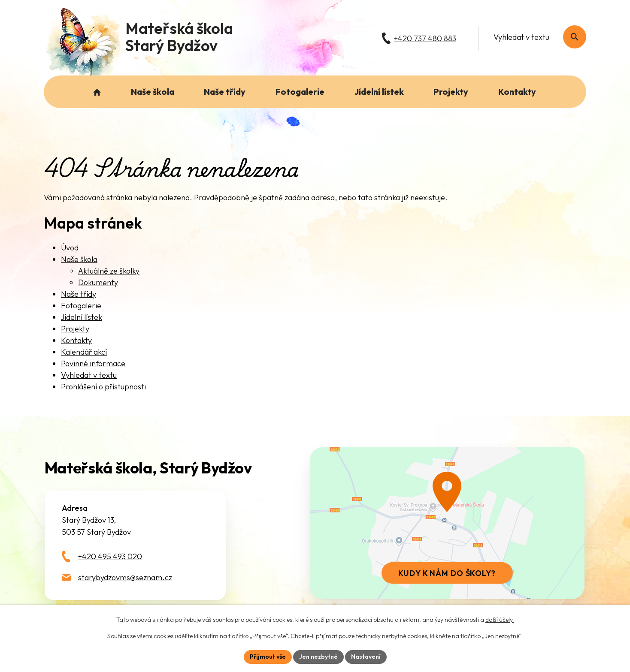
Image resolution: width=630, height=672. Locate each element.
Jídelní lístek (82, 317)
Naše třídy (79, 294)
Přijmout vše (268, 657)
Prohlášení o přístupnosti (103, 387)
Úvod (70, 248)
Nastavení (366, 657)
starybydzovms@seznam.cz (125, 577)
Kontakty (76, 340)
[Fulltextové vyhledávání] (535, 37)
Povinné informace (93, 363)
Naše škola (79, 259)
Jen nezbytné (318, 657)
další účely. (500, 620)
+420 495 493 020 (110, 556)
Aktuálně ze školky (109, 271)
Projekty (75, 329)
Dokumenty (98, 282)
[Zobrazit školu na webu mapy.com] (447, 523)
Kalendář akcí (84, 352)
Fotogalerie (81, 306)
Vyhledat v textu (89, 375)
